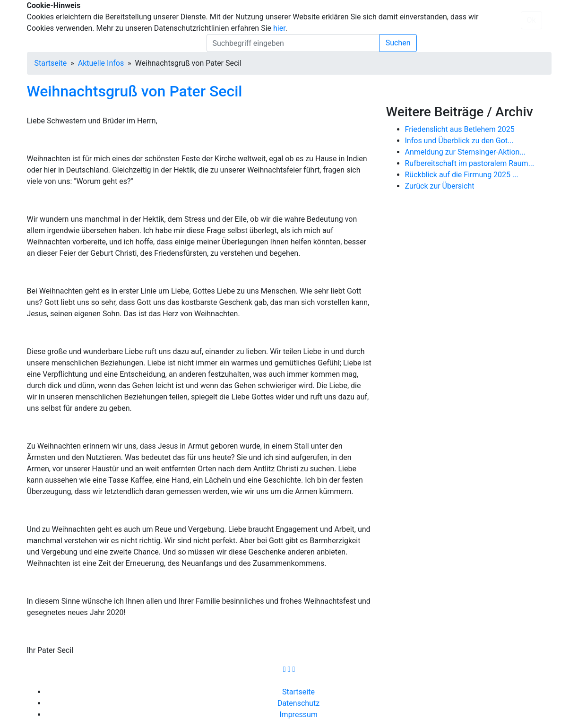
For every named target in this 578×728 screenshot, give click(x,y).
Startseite (51, 63)
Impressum (298, 715)
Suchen (398, 43)
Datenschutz (298, 703)
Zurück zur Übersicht (440, 186)
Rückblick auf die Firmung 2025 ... (462, 175)
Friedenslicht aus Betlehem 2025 (460, 129)
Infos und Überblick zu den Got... (459, 141)
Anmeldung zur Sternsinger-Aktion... (466, 152)
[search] (293, 43)
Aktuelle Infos (101, 63)
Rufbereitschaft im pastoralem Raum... (470, 163)
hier (279, 28)
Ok (531, 20)
